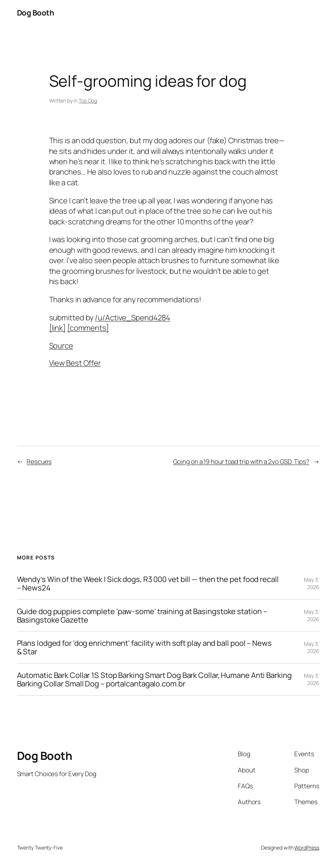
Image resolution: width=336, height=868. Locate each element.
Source (61, 345)
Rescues (39, 461)
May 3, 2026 (311, 583)
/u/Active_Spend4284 (133, 317)
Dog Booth (36, 13)
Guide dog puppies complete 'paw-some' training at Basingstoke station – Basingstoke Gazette (142, 616)
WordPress (307, 848)
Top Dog (88, 101)
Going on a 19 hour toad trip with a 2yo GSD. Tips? (241, 461)
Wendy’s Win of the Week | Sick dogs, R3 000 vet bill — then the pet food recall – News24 (148, 583)
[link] (57, 328)
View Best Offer (75, 363)
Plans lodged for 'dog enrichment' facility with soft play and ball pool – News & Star (144, 647)
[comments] (88, 328)
